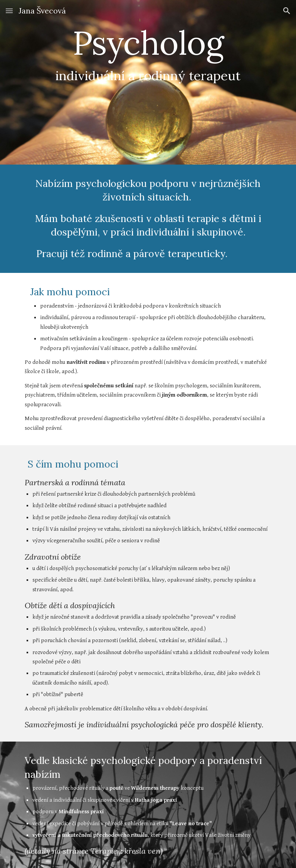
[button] (9, 11)
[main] (148, 82)
